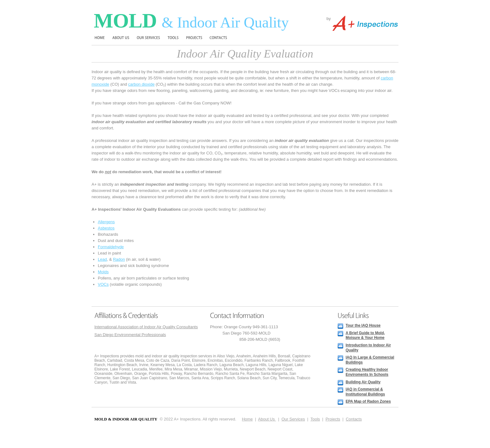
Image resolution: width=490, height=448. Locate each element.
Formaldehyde (111, 247)
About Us (267, 419)
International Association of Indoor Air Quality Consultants (146, 327)
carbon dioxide (141, 84)
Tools (315, 419)
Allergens (106, 222)
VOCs (103, 284)
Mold (191, 20)
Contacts (354, 419)
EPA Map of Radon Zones (368, 401)
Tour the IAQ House (363, 325)
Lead (102, 259)
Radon (119, 259)
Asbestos (106, 228)
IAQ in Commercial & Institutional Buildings (365, 392)
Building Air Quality (363, 382)
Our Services (293, 419)
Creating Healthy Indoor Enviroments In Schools (367, 372)
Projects (333, 419)
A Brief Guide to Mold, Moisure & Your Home (365, 335)
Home (247, 419)
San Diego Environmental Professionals (130, 335)
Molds (103, 272)
